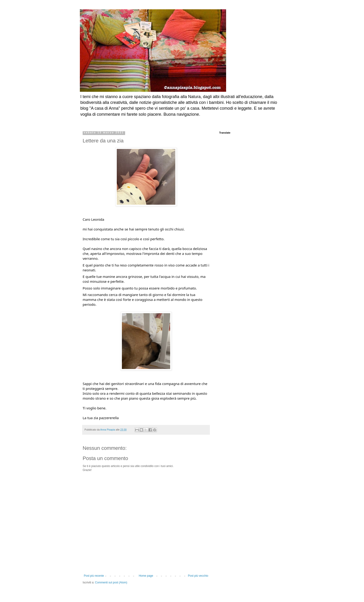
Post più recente (94, 576)
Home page (146, 576)
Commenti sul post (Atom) (111, 582)
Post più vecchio (198, 576)
